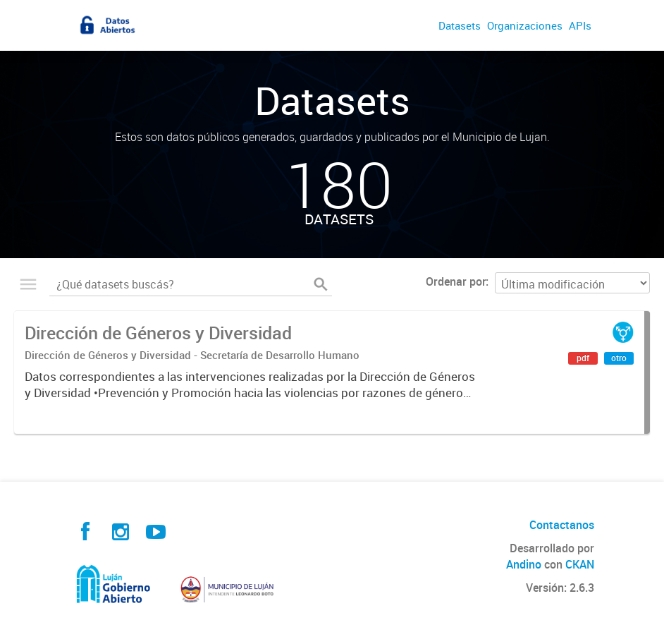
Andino (524, 564)
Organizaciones (525, 25)
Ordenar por (456, 281)
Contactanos (562, 525)
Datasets (460, 25)
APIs (580, 25)
